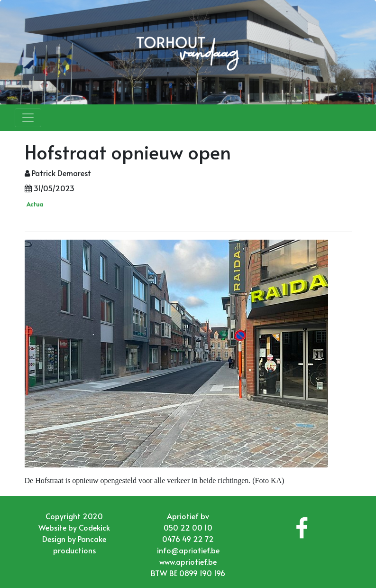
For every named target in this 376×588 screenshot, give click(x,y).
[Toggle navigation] (28, 118)
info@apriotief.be (188, 550)
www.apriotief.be (188, 561)
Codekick (94, 527)
